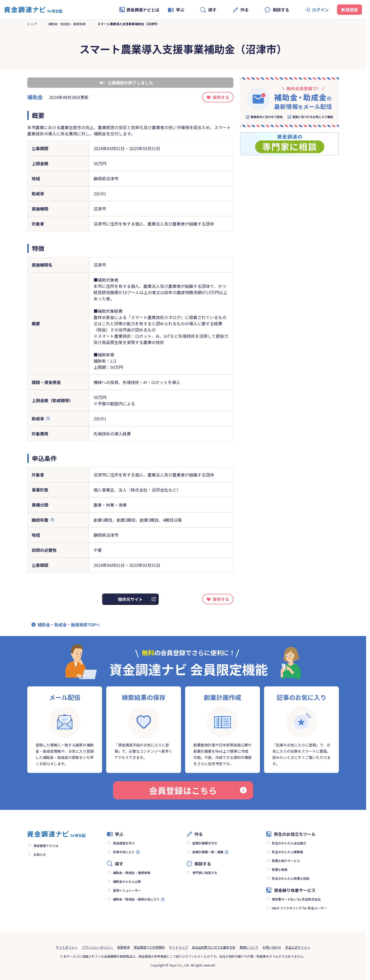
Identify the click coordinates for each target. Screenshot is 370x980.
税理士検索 (280, 869)
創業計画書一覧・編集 (208, 852)
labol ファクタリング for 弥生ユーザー (299, 908)
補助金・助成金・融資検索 (67, 24)
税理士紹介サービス (286, 861)
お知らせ (40, 854)
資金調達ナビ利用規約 (149, 947)
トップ (32, 24)
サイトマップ (178, 947)
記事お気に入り (124, 852)
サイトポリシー (67, 947)
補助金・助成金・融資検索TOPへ (69, 625)
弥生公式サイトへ (298, 947)
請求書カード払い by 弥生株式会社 (296, 899)
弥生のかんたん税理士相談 (291, 878)
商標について (249, 947)
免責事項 (123, 947)
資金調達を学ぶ (124, 843)
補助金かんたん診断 (127, 881)
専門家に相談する (205, 873)
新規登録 (349, 10)
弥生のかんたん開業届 (287, 852)
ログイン (320, 10)
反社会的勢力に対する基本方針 (214, 947)
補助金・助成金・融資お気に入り (136, 899)
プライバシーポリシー (97, 947)
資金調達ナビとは (139, 10)
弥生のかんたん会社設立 (289, 843)
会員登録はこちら (198, 790)
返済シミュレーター (127, 890)
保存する (221, 97)
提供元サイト (130, 599)
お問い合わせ (272, 947)
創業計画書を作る (205, 843)
